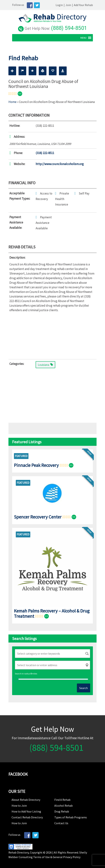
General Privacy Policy (67, 856)
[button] (87, 37)
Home (12, 101)
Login (63, 5)
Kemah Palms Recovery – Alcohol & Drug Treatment (52, 613)
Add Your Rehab (87, 5)
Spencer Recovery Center (38, 516)
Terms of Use (41, 856)
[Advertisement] (52, 334)
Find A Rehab (62, 799)
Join (72, 5)
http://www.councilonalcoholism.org (60, 163)
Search (84, 687)
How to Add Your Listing (26, 811)
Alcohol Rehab (64, 805)
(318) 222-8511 (45, 152)
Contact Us (61, 823)
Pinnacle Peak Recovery (36, 465)
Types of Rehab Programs (71, 817)
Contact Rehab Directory (27, 817)
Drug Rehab (62, 811)
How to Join (19, 805)
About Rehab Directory (26, 799)
